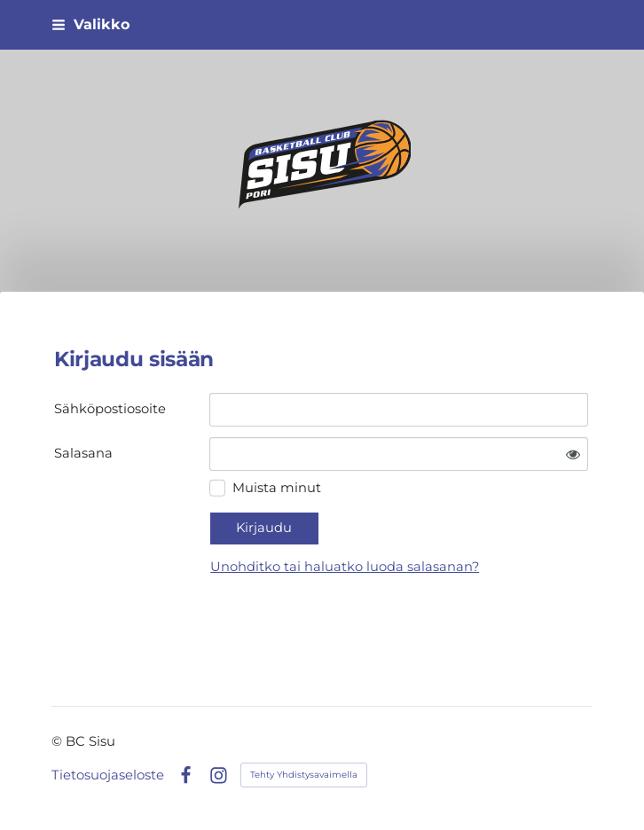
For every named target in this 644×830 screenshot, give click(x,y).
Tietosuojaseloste (108, 775)
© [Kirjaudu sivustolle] (59, 741)
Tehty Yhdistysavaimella (304, 775)
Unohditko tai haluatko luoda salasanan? (345, 567)
